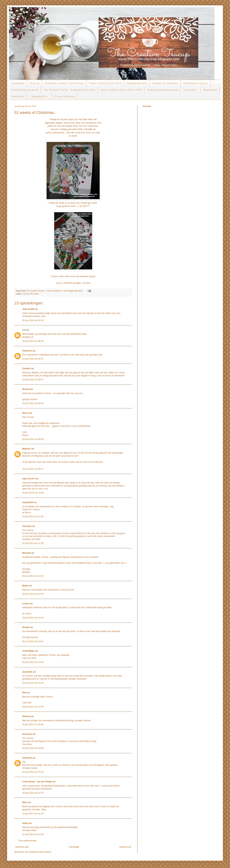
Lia (24, 330)
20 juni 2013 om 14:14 (33, 618)
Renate (26, 627)
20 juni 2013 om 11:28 (33, 543)
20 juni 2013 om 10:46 (33, 493)
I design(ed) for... (39, 96)
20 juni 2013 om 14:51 (33, 641)
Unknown (27, 351)
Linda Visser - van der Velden (37, 782)
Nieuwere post (22, 847)
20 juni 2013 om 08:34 (33, 341)
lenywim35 (28, 502)
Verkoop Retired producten (163, 90)
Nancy (25, 413)
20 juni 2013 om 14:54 (33, 662)
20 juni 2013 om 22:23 (33, 793)
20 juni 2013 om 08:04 (33, 320)
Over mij (34, 83)
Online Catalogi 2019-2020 (105, 83)
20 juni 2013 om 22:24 (33, 814)
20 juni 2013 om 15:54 (33, 707)
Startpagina (18, 83)
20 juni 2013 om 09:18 (33, 403)
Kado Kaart (18, 96)
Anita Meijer (28, 651)
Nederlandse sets (137, 83)
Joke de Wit (28, 309)
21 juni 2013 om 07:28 (33, 834)
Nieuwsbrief (210, 90)
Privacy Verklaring (64, 96)
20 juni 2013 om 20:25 (33, 772)
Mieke (25, 586)
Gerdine (26, 368)
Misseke (26, 553)
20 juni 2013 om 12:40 (33, 594)
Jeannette (27, 672)
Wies (25, 802)
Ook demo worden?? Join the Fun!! (64, 83)
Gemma (26, 716)
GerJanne (27, 734)
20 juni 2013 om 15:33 (33, 683)
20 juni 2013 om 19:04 (33, 748)
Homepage (74, 847)
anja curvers (29, 479)
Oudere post (125, 847)
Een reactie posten (28, 841)
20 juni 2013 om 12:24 (33, 576)
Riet (24, 693)
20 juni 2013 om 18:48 (33, 724)
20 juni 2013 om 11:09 (33, 517)
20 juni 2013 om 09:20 (33, 439)
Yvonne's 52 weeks (31, 294)
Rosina (26, 389)
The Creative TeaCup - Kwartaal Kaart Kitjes (69, 90)
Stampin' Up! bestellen (165, 83)
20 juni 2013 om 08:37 (33, 359)
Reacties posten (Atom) (40, 852)
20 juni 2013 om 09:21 (33, 469)
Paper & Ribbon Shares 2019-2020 (121, 90)
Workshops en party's (196, 83)
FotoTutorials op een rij (25, 90)
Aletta (25, 823)
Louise (26, 604)
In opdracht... (191, 90)
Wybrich (26, 449)
